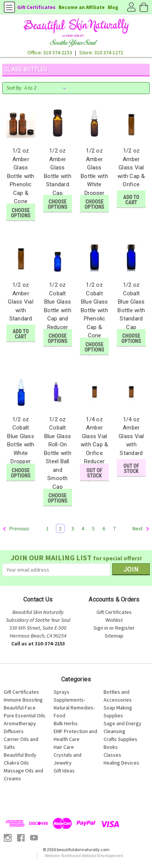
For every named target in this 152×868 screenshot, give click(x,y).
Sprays (62, 692)
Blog (113, 7)
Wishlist (114, 620)
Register (125, 628)
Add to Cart (131, 200)
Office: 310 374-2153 (50, 52)
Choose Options (21, 213)
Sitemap (114, 636)
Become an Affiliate (82, 7)
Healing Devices (121, 763)
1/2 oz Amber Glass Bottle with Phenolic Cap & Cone (21, 176)
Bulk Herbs (66, 723)
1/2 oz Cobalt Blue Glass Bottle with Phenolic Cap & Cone (94, 310)
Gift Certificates (36, 7)
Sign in (101, 628)
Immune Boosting (23, 700)
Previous (16, 529)
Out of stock (95, 473)
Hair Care (64, 747)
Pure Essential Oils (25, 715)
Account (131, 7)
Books (111, 747)
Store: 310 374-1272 (101, 52)
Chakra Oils (16, 763)
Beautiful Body (20, 755)
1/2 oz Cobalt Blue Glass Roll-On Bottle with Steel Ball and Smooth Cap (58, 453)
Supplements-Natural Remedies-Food (74, 708)
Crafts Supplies (120, 739)
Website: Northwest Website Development (84, 855)
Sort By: (14, 88)
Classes (112, 755)
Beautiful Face (20, 708)
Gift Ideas (64, 771)
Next (141, 529)
